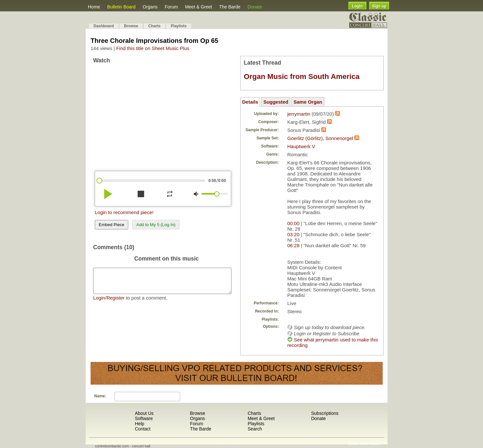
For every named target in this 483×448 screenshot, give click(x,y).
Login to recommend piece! (124, 212)
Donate (255, 7)
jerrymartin (299, 114)
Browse (131, 26)
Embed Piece (111, 225)
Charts (155, 26)
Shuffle (354, 444)
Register (116, 303)
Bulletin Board (121, 7)
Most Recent (370, 444)
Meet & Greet (198, 7)
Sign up (379, 6)
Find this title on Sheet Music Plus (153, 48)
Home (94, 7)
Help (139, 424)
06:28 (293, 245)
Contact (142, 429)
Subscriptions (325, 413)
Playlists (179, 26)
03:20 (293, 234)
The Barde (230, 7)
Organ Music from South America (302, 77)
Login (357, 6)
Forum (171, 7)
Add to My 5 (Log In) (156, 225)
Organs (150, 7)
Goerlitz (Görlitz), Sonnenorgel (320, 138)
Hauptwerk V (301, 146)
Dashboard (104, 26)
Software (144, 418)
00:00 (293, 223)
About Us (144, 413)
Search (255, 429)
